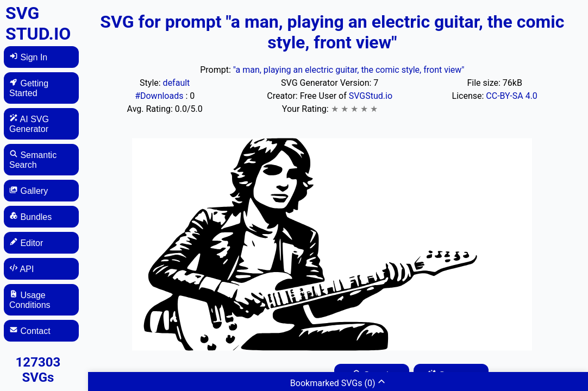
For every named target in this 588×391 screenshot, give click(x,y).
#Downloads (160, 96)
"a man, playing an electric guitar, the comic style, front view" (349, 70)
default (177, 83)
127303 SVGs (38, 370)
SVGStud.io (371, 96)
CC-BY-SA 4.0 (512, 96)
